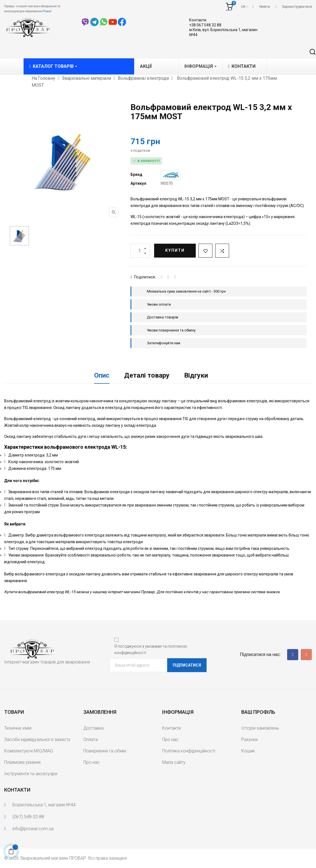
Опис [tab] (102, 375)
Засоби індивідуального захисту (37, 739)
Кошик (248, 751)
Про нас (91, 762)
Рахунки (249, 739)
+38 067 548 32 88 (205, 25)
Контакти (198, 20)
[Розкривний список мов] (244, 7)
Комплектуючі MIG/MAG (29, 751)
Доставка (93, 728)
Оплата (91, 739)
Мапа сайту (174, 762)
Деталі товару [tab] (147, 375)
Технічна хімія (18, 728)
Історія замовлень (260, 728)
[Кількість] (140, 251)
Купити (175, 250)
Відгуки (196, 375)
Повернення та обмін (105, 751)
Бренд (136, 174)
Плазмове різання (22, 762)
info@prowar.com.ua (33, 829)
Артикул (138, 183)
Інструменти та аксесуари (31, 774)
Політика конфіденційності (189, 751)
